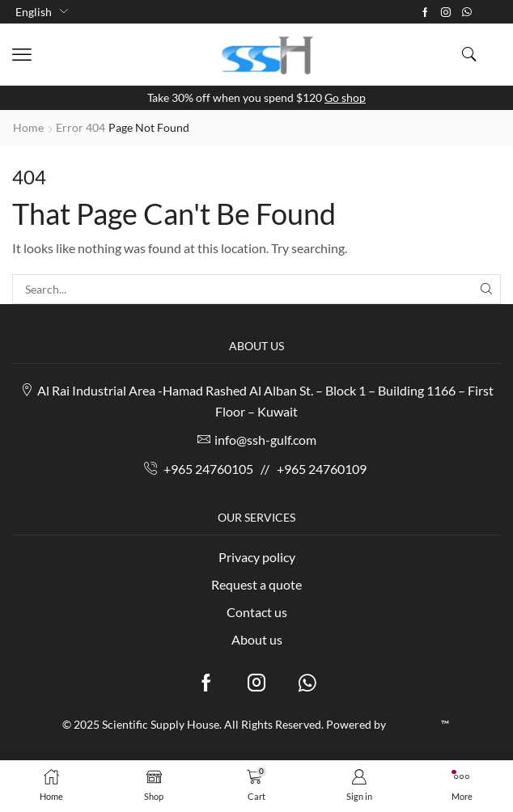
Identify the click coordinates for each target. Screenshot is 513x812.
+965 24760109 (322, 469)
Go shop (345, 97)
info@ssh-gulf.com (265, 440)
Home (28, 127)
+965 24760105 (208, 469)
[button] (22, 55)
